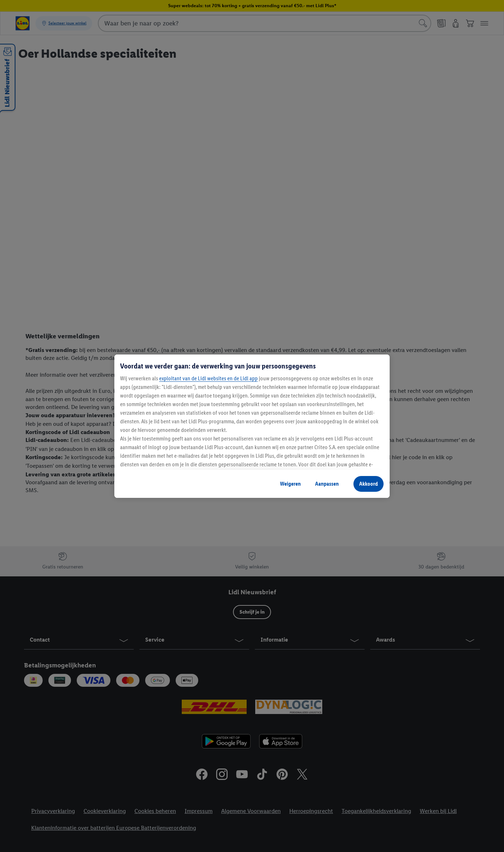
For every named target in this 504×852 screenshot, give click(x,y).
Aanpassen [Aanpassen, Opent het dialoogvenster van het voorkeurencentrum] (327, 484)
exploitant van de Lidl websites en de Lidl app (208, 378)
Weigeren (290, 484)
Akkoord (369, 484)
